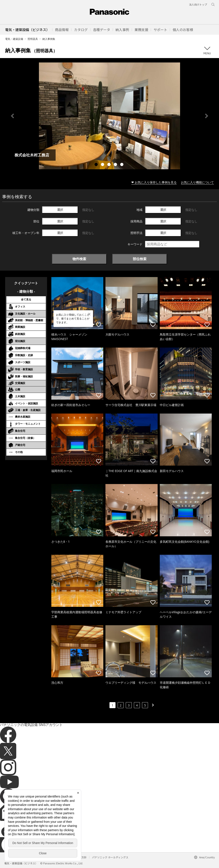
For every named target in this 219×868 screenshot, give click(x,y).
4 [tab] (116, 165)
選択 (60, 210)
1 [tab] (97, 165)
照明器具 (33, 39)
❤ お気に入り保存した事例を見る (154, 182)
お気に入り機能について (197, 182)
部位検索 (140, 259)
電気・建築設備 (14, 39)
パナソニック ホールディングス (110, 857)
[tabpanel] (109, 116)
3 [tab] (109, 165)
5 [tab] (122, 165)
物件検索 (79, 259)
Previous (12, 116)
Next (207, 116)
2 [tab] (103, 165)
